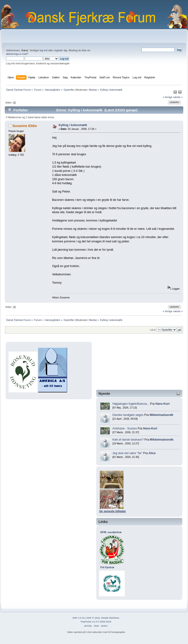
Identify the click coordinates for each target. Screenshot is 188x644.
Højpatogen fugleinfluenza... (131, 404)
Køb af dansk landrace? (128, 440)
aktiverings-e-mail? (17, 54)
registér (58, 50)
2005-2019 (105, 622)
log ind (44, 50)
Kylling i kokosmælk (73, 125)
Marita (92, 90)
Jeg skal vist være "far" (127, 453)
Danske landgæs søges (128, 415)
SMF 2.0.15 (78, 618)
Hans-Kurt (162, 404)
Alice (152, 453)
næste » (178, 97)
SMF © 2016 (93, 618)
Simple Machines (110, 618)
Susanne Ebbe (25, 126)
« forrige (167, 97)
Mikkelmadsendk (161, 415)
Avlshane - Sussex (125, 428)
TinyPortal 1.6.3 (89, 622)
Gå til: (153, 330)
